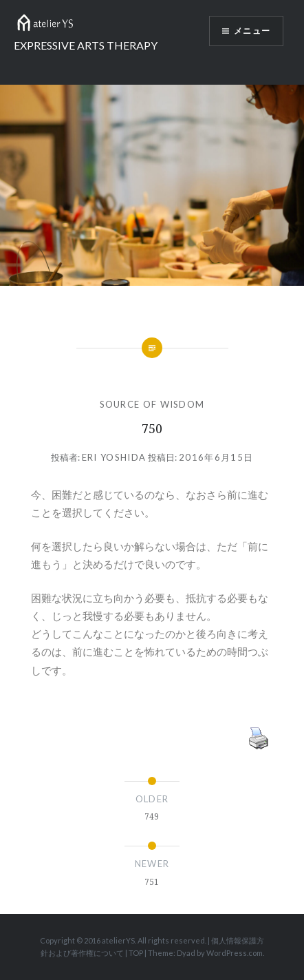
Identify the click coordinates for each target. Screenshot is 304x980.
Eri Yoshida (114, 457)
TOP (136, 953)
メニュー (252, 31)
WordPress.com (235, 953)
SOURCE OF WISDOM (152, 404)
